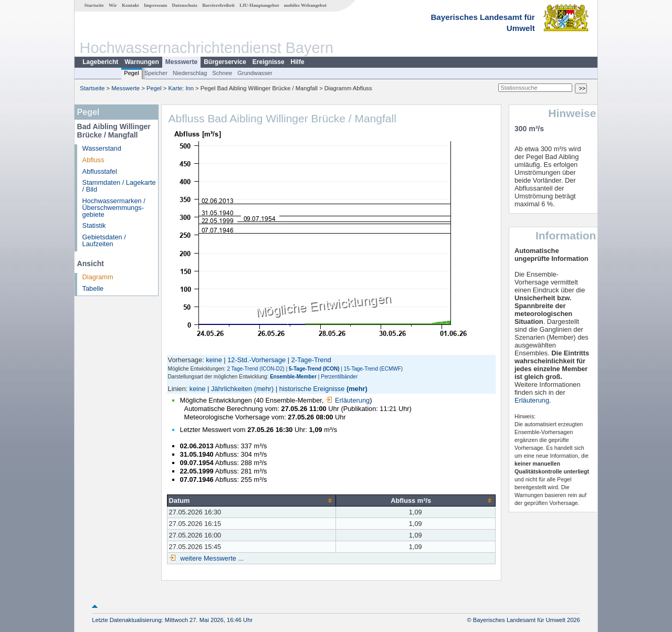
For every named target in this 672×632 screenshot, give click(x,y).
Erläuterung (348, 400)
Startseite (94, 5)
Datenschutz (185, 5)
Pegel (132, 73)
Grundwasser (255, 73)
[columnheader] (251, 500)
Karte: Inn (181, 88)
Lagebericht (100, 62)
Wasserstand (102, 148)
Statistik (94, 225)
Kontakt (130, 5)
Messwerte (181, 62)
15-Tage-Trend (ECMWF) (373, 369)
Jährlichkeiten (232, 389)
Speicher (156, 73)
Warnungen (142, 62)
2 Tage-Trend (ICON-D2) (255, 369)
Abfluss (93, 160)
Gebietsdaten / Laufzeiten (104, 240)
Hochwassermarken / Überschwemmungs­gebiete (114, 208)
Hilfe (298, 62)
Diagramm (98, 277)
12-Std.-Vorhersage (256, 360)
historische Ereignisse (312, 389)
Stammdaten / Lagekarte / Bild (119, 186)
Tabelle (93, 288)
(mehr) (264, 389)
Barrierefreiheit (218, 5)
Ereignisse (269, 62)
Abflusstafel (100, 171)
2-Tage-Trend (311, 360)
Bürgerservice (225, 62)
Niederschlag (190, 73)
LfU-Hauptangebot (259, 5)
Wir (113, 5)
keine (214, 360)
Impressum (155, 5)
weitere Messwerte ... (211, 558)
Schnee (222, 73)
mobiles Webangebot (305, 5)
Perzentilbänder (339, 377)
